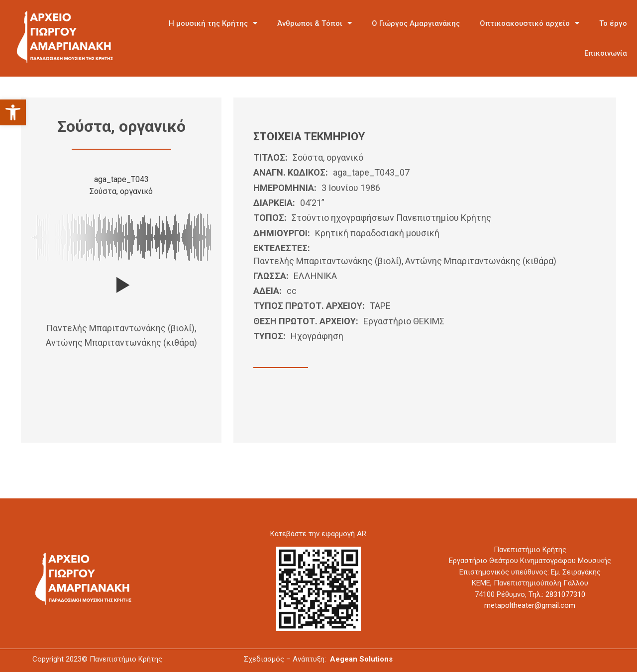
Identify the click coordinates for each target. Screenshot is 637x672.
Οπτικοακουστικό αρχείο (530, 23)
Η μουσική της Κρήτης (213, 23)
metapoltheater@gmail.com (530, 605)
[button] (13, 112)
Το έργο (613, 23)
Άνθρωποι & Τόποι (315, 23)
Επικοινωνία (606, 53)
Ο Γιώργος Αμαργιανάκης (416, 23)
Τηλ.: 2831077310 (557, 594)
